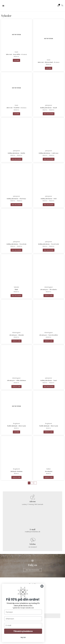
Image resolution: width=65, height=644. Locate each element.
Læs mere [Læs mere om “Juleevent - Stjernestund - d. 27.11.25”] (49, 68)
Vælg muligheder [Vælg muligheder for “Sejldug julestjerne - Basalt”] (49, 114)
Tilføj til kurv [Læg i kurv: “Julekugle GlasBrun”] (16, 477)
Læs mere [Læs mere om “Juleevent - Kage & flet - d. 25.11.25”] (16, 60)
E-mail (33, 529)
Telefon (32, 544)
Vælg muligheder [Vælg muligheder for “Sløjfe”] (16, 296)
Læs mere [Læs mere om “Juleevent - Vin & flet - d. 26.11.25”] (16, 114)
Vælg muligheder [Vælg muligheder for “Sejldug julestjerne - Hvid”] (49, 205)
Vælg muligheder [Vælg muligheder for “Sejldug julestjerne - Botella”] (16, 159)
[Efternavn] (23, 619)
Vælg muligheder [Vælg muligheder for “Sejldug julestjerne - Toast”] (49, 387)
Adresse (33, 501)
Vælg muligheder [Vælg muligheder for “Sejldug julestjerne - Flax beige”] (16, 205)
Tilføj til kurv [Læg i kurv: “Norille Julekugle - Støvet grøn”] (49, 432)
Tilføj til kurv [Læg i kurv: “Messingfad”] (49, 477)
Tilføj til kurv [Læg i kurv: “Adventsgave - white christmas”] (16, 387)
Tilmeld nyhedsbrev (23, 631)
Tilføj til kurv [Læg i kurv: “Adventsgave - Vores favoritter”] (49, 341)
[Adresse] (32, 497)
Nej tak (23, 637)
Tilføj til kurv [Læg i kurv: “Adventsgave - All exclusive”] (49, 296)
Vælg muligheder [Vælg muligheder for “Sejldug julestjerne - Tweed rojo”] (16, 250)
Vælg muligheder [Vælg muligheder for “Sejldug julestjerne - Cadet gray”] (49, 159)
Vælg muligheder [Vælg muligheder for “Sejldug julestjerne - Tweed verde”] (49, 250)
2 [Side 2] (32, 483)
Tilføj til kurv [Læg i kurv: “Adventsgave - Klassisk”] (16, 341)
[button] (3, 6)
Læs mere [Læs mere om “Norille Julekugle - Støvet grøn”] (16, 432)
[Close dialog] (42, 586)
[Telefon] (32, 540)
